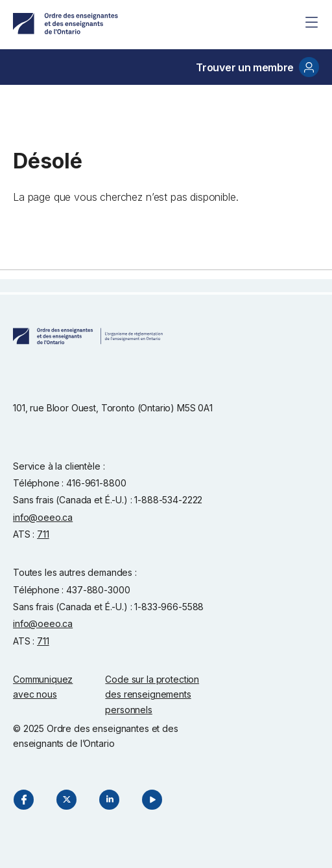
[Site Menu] (311, 22)
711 (43, 534)
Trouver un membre (257, 67)
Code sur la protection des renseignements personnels (152, 694)
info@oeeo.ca (43, 517)
